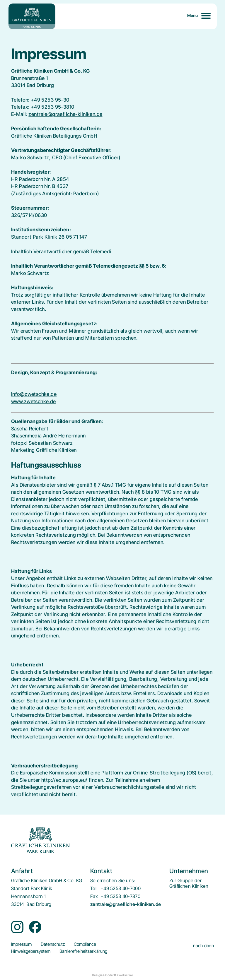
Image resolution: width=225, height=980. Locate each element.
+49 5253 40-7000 (121, 889)
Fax (94, 896)
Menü (193, 15)
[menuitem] (189, 883)
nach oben (203, 946)
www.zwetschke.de (34, 401)
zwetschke (125, 975)
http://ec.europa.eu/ (64, 780)
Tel (93, 889)
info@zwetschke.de (34, 394)
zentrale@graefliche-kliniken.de (65, 114)
